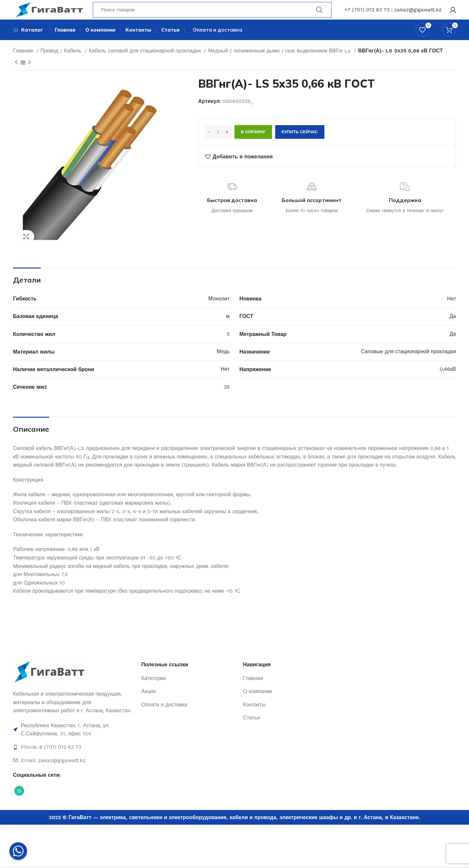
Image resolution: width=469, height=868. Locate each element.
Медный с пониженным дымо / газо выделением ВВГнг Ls (280, 63)
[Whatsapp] (18, 851)
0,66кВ (448, 381)
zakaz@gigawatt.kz (418, 14)
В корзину (253, 144)
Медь (223, 364)
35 (227, 399)
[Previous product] (16, 75)
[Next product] (29, 75)
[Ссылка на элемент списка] (74, 742)
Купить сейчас (300, 144)
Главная (24, 63)
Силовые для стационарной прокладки (408, 364)
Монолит (219, 311)
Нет (452, 311)
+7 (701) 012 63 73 (367, 14)
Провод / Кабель (62, 63)
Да (453, 328)
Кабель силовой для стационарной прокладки (146, 63)
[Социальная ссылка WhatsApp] (19, 803)
